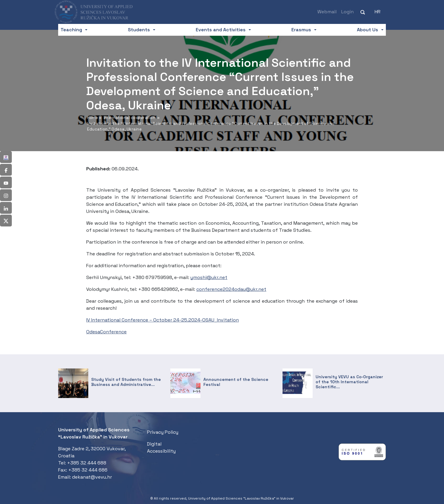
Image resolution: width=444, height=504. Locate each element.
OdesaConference (106, 332)
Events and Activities (221, 30)
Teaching (71, 30)
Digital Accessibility (161, 447)
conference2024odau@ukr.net (231, 289)
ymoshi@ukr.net (209, 277)
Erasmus (301, 30)
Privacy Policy (163, 432)
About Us (368, 30)
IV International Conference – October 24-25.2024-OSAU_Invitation (163, 320)
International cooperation (130, 118)
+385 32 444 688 (87, 463)
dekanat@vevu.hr (92, 477)
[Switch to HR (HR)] (378, 12)
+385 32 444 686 (88, 470)
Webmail (327, 12)
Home (93, 118)
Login (347, 12)
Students (139, 30)
